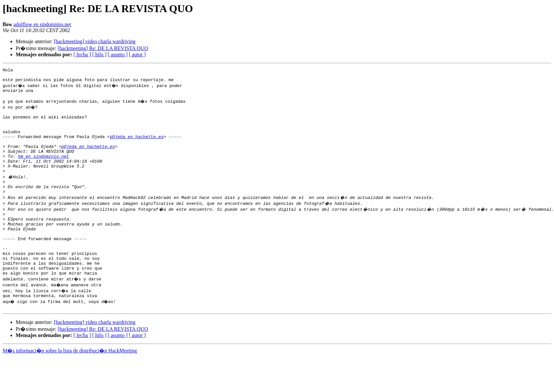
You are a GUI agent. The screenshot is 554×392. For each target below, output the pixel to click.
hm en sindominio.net (44, 171)
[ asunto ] (117, 54)
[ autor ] (137, 54)
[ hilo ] (99, 54)
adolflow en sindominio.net (42, 24)
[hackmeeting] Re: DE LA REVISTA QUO (103, 48)
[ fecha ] (82, 54)
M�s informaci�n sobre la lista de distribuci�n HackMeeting (70, 386)
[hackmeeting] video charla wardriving (94, 41)
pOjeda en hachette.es (137, 147)
